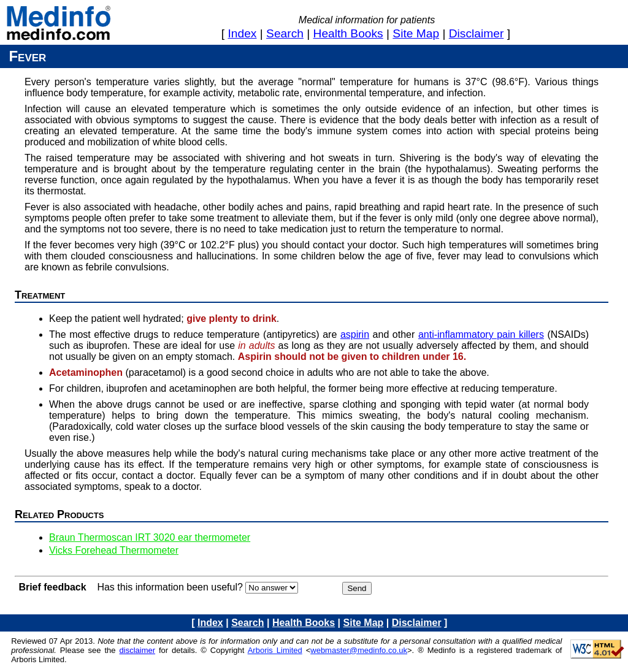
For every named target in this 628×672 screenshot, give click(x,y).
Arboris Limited (275, 650)
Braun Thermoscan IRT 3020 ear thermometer (150, 537)
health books (348, 33)
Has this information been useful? (170, 587)
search (285, 33)
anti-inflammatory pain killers (481, 334)
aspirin (355, 334)
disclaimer (477, 33)
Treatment (40, 295)
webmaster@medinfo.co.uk (359, 650)
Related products (59, 514)
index (243, 33)
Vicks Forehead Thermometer (114, 550)
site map (416, 33)
